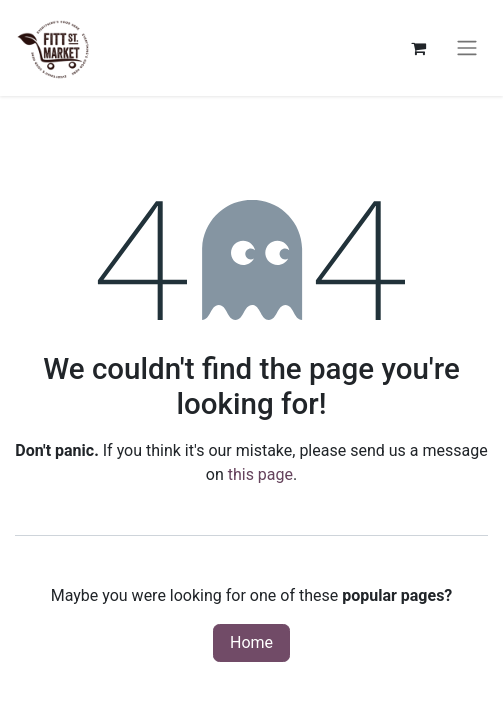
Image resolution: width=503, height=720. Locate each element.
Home (251, 642)
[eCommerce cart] (418, 48)
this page (260, 474)
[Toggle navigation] (467, 48)
